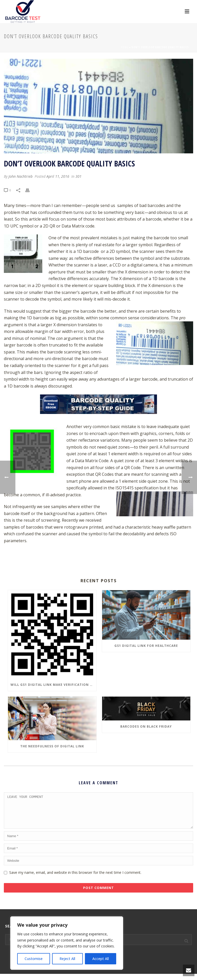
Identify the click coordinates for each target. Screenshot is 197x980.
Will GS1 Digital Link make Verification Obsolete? (53, 685)
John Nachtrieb (21, 176)
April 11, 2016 (58, 176)
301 (78, 176)
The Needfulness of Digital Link (52, 746)
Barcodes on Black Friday (146, 726)
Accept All (101, 959)
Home (125, 47)
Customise (34, 959)
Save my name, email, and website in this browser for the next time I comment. (75, 879)
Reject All (67, 959)
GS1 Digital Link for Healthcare (146, 646)
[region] (67, 943)
